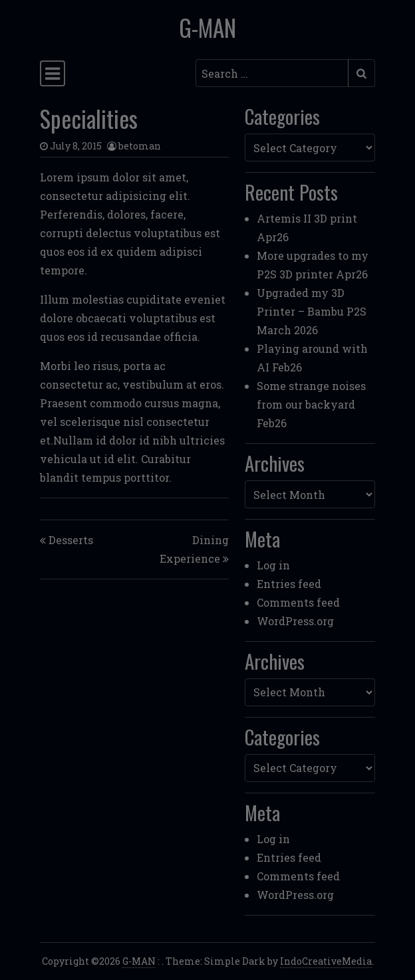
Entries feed (289, 584)
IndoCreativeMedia (326, 961)
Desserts (71, 540)
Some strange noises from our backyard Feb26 (311, 404)
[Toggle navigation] (53, 73)
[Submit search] (361, 73)
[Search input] (272, 73)
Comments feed (298, 602)
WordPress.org (295, 621)
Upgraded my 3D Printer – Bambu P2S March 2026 (312, 311)
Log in (273, 565)
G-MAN (207, 27)
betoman (140, 146)
